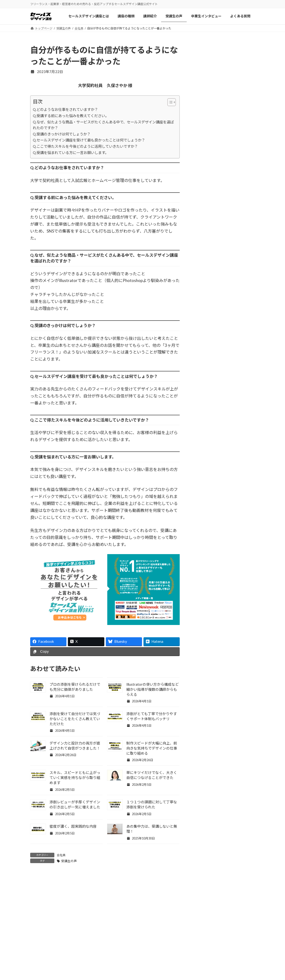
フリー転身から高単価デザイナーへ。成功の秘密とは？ (234, 235)
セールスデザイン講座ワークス (173, 944)
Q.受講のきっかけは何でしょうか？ (62, 134)
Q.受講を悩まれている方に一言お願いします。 (71, 153)
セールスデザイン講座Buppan (172, 963)
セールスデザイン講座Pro (169, 953)
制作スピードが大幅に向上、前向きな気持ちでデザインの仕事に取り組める (152, 748)
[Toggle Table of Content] (169, 102)
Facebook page (224, 378)
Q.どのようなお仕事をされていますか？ (65, 109)
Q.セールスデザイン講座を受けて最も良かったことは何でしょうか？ (89, 140)
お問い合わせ (218, 953)
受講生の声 (69, 861)
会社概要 (214, 944)
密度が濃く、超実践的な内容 (73, 826)
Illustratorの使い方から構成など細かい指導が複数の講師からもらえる (153, 689)
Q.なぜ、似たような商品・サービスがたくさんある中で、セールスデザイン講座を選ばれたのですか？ (103, 125)
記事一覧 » (244, 347)
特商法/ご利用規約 (222, 973)
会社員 (61, 855)
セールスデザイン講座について (115, 944)
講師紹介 (98, 953)
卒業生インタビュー (107, 973)
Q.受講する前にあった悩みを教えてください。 (71, 116)
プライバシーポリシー (224, 963)
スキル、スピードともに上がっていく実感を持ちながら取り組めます (75, 778)
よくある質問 (160, 973)
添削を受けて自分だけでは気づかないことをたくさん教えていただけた (75, 719)
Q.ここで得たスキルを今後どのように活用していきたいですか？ (85, 146)
